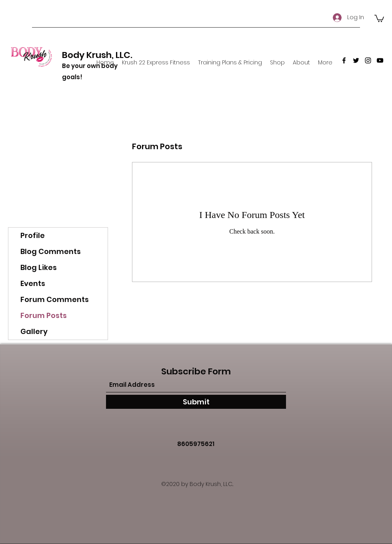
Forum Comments (55, 299)
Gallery (34, 331)
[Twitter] (356, 60)
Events (33, 283)
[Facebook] (344, 60)
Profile (33, 235)
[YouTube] (380, 60)
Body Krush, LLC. (97, 55)
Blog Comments (51, 251)
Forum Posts (44, 315)
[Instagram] (368, 60)
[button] (379, 18)
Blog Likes (39, 267)
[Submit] (196, 402)
